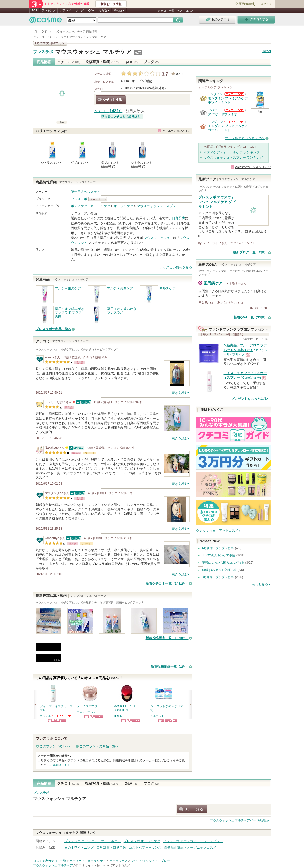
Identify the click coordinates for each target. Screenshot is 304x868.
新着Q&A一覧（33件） (250, 317)
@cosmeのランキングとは (253, 167)
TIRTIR (118, 716)
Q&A (91, 10)
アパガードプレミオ (222, 114)
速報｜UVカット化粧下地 (219, 570)
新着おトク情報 (111, 4)
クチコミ (69, 62)
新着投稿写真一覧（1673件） (167, 638)
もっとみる (260, 584)
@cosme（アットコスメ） (115, 865)
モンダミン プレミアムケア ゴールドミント (228, 128)
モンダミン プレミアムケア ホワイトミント (228, 100)
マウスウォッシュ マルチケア (93, 52)
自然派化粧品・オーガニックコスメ (190, 848)
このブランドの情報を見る (50, 43)
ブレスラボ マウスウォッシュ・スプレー (193, 841)
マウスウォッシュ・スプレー (158, 206)
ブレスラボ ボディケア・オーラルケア (93, 841)
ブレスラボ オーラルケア (142, 841)
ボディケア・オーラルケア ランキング (232, 152)
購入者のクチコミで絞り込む (121, 117)
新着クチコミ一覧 (167, 583)
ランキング (48, 10)
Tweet (267, 51)
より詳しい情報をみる (176, 267)
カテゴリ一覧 (166, 11)
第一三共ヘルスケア (86, 192)
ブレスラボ (43, 52)
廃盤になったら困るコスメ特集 (223, 563)
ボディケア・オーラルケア (90, 206)
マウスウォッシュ (157, 238)
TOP (35, 10)
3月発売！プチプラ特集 (218, 577)
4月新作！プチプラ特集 (218, 548)
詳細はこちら (62, 765)
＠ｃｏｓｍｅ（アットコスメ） (219, 531)
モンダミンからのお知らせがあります (234, 94)
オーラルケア (123, 206)
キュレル (45, 716)
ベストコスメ (185, 11)
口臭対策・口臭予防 (111, 848)
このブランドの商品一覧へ (99, 746)
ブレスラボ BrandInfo (99, 199)
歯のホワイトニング (79, 848)
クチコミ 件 (109, 111)
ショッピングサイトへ (57, 721)
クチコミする (111, 100)
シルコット (157, 716)
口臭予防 (178, 218)
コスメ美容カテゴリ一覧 (50, 861)
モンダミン (215, 94)
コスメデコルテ (86, 712)
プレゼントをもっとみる (249, 399)
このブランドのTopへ (55, 746)
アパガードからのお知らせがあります (234, 110)
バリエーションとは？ (176, 131)
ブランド (65, 10)
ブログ (80, 10)
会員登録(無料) (245, 4)
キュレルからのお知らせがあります (62, 716)
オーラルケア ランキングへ (245, 138)
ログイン (266, 4)
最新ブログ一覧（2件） (250, 252)
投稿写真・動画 (102, 62)
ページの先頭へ (240, 820)
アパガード (215, 110)
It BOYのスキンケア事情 (219, 555)
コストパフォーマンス (145, 848)
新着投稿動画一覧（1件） (170, 666)
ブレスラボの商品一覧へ (54, 329)
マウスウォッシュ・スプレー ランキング (233, 157)
